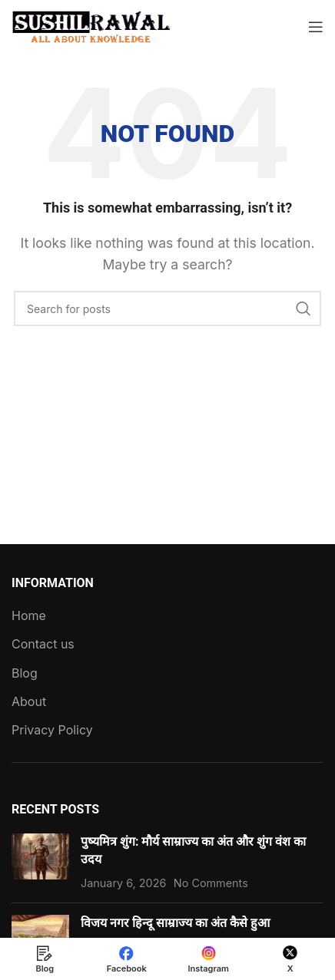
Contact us (43, 644)
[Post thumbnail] (40, 862)
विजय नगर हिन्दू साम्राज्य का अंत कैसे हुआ (175, 923)
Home (29, 615)
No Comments (211, 883)
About (29, 701)
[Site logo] (92, 25)
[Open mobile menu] (316, 27)
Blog (25, 673)
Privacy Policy (52, 730)
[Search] (167, 309)
